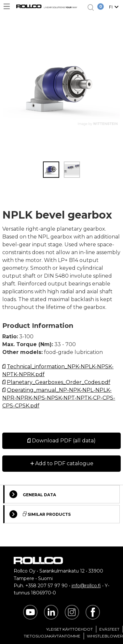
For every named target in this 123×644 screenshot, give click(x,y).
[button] (115, 8)
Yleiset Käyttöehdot (69, 629)
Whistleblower (105, 636)
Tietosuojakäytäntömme (52, 636)
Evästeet (109, 629)
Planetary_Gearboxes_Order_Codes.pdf (59, 382)
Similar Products (40, 514)
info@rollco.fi (86, 586)
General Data (33, 494)
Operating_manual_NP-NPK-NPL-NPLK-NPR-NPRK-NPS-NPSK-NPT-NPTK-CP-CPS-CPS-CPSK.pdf (59, 398)
